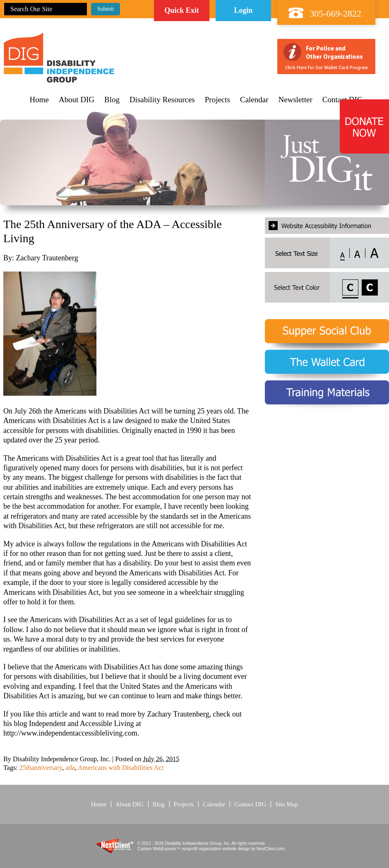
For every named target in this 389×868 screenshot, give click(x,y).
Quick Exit (182, 10)
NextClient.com (271, 849)
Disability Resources (162, 100)
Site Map (287, 804)
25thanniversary (41, 768)
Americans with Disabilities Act (121, 768)
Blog (112, 100)
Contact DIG (250, 804)
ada (70, 768)
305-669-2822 (335, 13)
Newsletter (295, 100)
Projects (217, 100)
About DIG (77, 100)
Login (243, 10)
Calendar (254, 100)
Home (39, 100)
